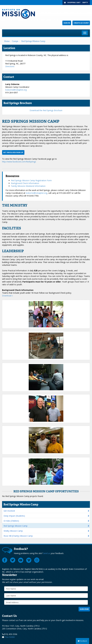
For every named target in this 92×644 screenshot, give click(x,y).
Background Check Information (25, 183)
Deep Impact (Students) (14, 516)
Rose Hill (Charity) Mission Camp (18, 536)
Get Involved (9, 511)
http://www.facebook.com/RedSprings (19, 162)
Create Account (81, 23)
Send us (47, 553)
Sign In (67, 23)
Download (7, 296)
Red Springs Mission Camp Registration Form (31, 180)
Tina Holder (10, 637)
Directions (10, 66)
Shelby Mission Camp (13, 531)
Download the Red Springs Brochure (46, 110)
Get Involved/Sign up (13, 152)
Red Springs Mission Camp (33, 41)
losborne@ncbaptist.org (16, 90)
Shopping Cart (74, 2)
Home (7, 41)
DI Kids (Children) (11, 521)
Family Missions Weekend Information (28, 186)
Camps (15, 41)
